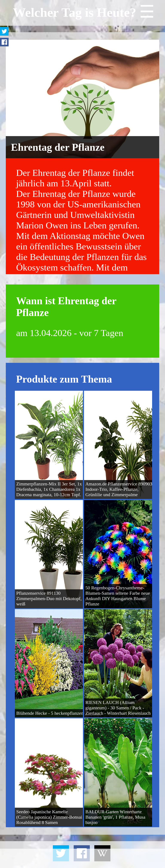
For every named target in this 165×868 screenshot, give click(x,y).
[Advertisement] (82, 858)
